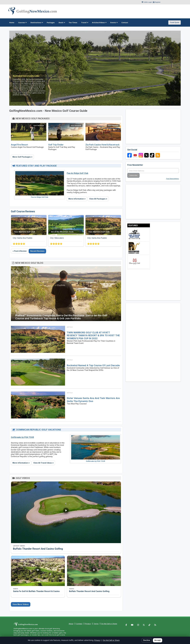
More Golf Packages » (22, 157)
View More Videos (21, 604)
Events (114, 23)
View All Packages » (98, 199)
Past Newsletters (173, 179)
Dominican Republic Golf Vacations (39, 430)
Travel (85, 23)
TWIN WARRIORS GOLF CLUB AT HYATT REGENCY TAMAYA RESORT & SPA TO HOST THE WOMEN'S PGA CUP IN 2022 (93, 335)
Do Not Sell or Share (109, 624)
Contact (79, 624)
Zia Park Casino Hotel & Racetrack (102, 145)
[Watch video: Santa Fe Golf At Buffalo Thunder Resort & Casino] (38, 571)
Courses (22, 23)
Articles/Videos (99, 23)
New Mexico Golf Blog (29, 263)
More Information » (77, 199)
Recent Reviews (37, 251)
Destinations (37, 23)
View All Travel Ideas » (43, 463)
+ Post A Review (20, 251)
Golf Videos (23, 478)
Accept (158, 640)
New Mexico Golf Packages (33, 118)
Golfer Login (148, 2)
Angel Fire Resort (19, 145)
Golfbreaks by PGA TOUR (22, 437)
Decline (147, 640)
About (71, 624)
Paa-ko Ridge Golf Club (40, 197)
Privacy (88, 624)
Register (158, 2)
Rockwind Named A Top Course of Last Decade (93, 365)
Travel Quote (175, 22)
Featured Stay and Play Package (36, 166)
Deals (62, 23)
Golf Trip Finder (56, 145)
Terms (96, 624)
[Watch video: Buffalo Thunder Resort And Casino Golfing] (66, 512)
